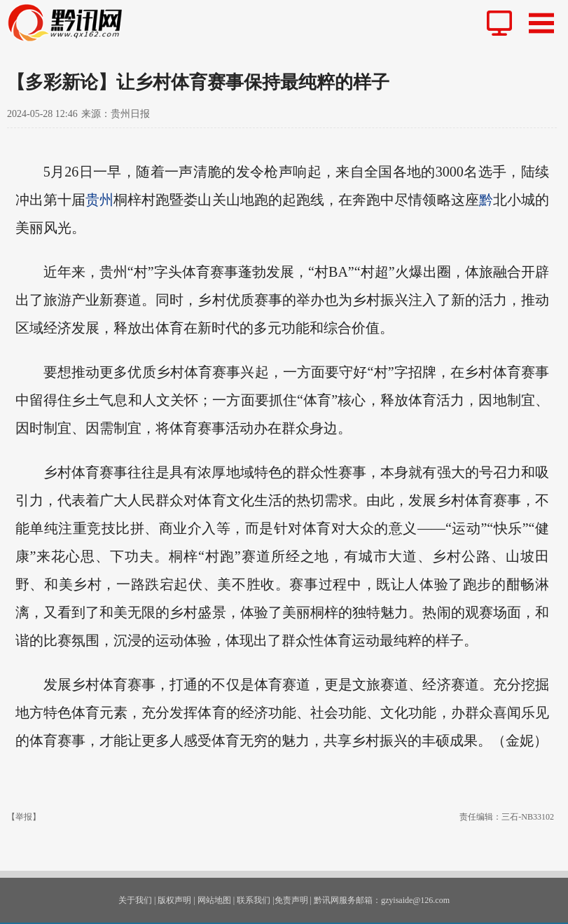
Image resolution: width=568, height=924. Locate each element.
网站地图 (214, 900)
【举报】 (24, 817)
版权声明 (174, 900)
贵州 (99, 200)
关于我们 (135, 900)
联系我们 (254, 900)
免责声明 (291, 900)
